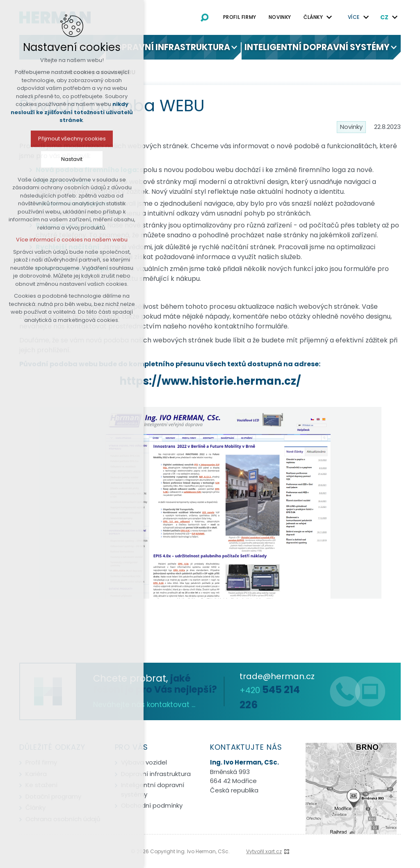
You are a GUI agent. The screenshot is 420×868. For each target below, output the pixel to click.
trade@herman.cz (277, 676)
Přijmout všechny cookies (51, 139)
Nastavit (51, 159)
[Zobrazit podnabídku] (329, 17)
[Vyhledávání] (205, 17)
